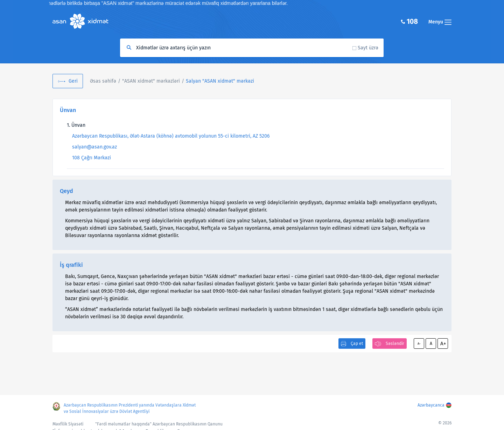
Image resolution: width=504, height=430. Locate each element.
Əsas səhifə (103, 81)
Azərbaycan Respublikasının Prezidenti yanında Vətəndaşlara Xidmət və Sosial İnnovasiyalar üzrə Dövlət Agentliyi (130, 408)
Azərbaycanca (431, 405)
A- (419, 344)
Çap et (357, 344)
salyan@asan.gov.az (94, 147)
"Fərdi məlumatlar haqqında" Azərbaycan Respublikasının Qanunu (159, 424)
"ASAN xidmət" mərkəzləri (151, 81)
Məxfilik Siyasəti (68, 424)
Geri (73, 81)
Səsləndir (395, 344)
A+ (443, 344)
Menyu (440, 22)
